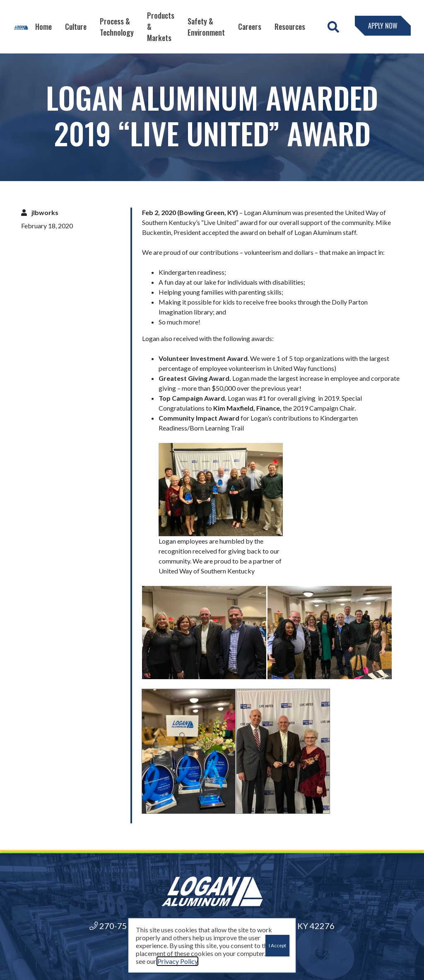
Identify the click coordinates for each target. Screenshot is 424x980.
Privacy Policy (177, 961)
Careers (250, 27)
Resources (290, 27)
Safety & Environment (206, 27)
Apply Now (383, 26)
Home (43, 27)
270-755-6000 (122, 926)
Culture (76, 27)
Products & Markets (161, 27)
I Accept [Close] (277, 945)
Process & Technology (117, 27)
